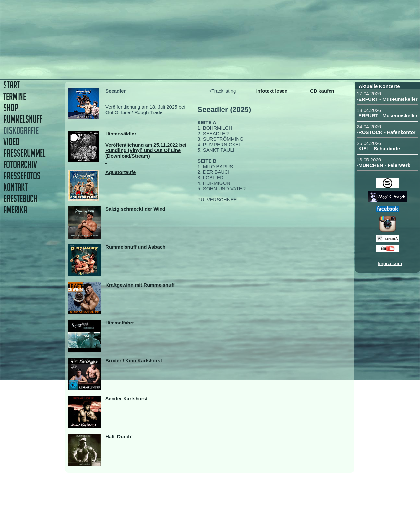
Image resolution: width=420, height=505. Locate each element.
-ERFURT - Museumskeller (387, 99)
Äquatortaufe (120, 172)
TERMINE (15, 96)
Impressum (390, 263)
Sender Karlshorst (126, 399)
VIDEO (11, 142)
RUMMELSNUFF (23, 119)
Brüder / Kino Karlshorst (134, 361)
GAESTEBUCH (20, 199)
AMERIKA (15, 210)
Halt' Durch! (119, 436)
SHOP (11, 108)
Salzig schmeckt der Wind (135, 209)
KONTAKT (15, 187)
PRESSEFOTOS (22, 176)
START (12, 85)
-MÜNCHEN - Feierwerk (384, 165)
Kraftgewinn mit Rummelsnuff (140, 285)
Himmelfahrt (120, 323)
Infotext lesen (272, 91)
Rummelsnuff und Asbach (135, 247)
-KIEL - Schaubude (378, 149)
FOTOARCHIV (20, 164)
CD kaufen (322, 91)
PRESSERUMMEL (24, 153)
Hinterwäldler (121, 134)
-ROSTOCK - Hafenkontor (386, 132)
